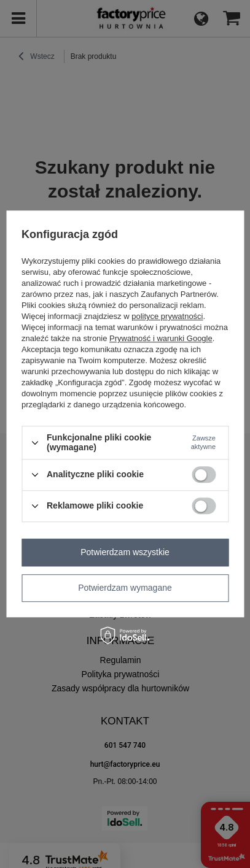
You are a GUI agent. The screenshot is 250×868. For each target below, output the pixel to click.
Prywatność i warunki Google (161, 339)
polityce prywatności (167, 317)
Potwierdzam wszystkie (125, 552)
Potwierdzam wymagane (125, 588)
